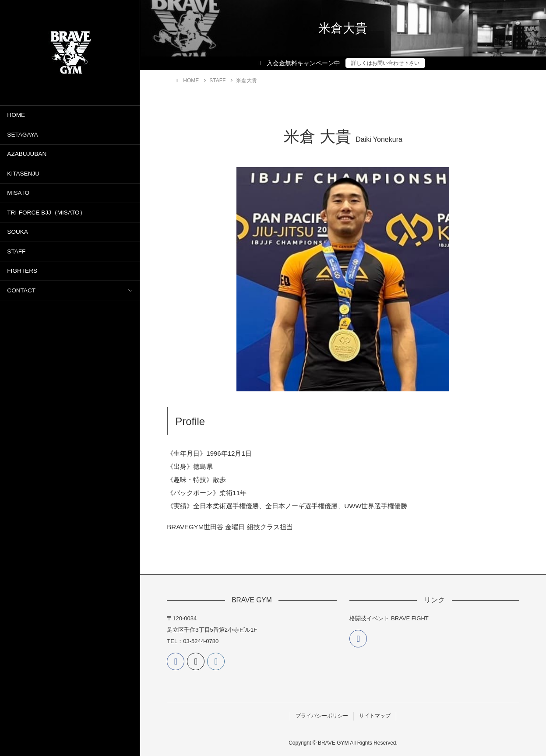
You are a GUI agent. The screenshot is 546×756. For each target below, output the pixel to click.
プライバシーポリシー (322, 716)
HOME (16, 115)
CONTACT (21, 290)
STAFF (16, 251)
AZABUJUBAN (27, 154)
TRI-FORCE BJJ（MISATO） (46, 213)
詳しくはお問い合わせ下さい (385, 63)
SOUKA (18, 232)
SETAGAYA (22, 135)
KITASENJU (23, 174)
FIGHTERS (22, 271)
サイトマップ (375, 716)
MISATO (18, 193)
